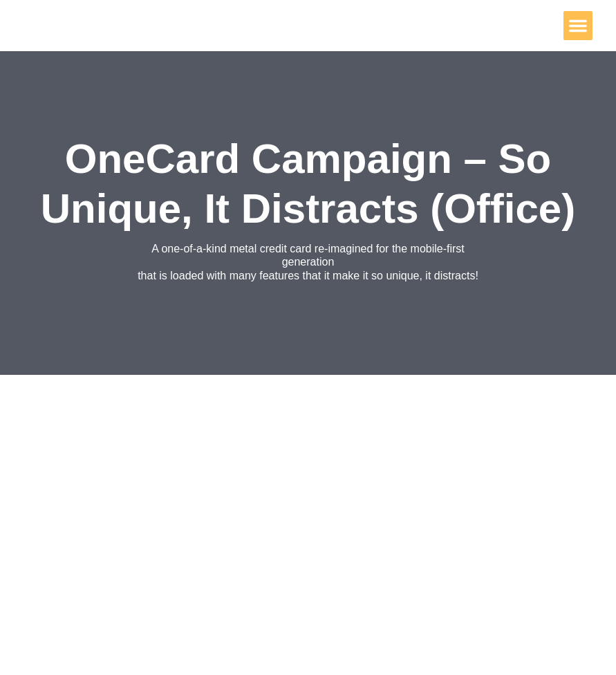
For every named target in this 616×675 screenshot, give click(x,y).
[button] (578, 26)
